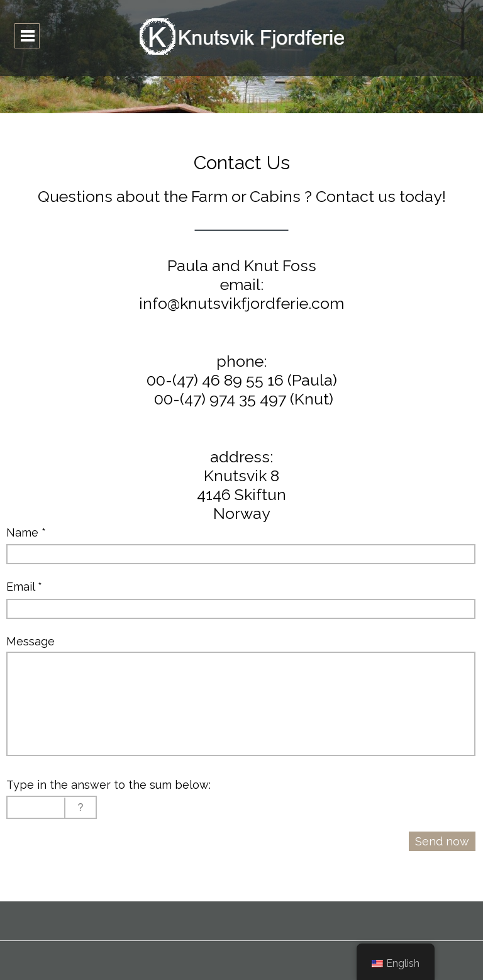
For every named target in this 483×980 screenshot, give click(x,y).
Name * (26, 532)
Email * (24, 587)
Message (31, 641)
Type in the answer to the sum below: (108, 785)
